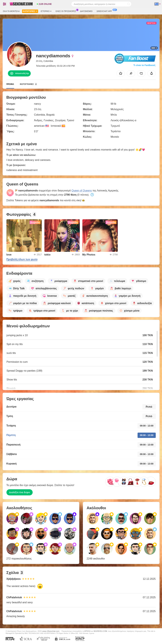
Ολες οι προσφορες (67, 11)
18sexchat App (105, 11)
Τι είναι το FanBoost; (144, 65)
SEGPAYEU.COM (100, 631)
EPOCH (87, 631)
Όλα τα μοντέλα (11, 11)
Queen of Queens (82, 191)
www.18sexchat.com (51, 631)
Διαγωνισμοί (86, 11)
